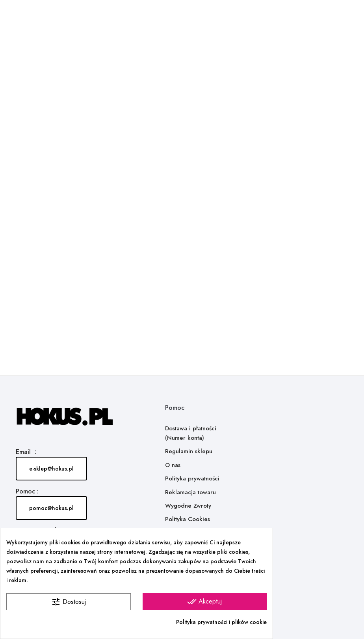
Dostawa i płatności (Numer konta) (191, 433)
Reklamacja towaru (190, 492)
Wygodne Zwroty (188, 506)
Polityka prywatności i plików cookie (221, 622)
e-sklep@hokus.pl (51, 469)
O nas (173, 465)
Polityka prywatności (192, 478)
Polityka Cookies (188, 519)
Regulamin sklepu (189, 451)
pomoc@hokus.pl (51, 508)
